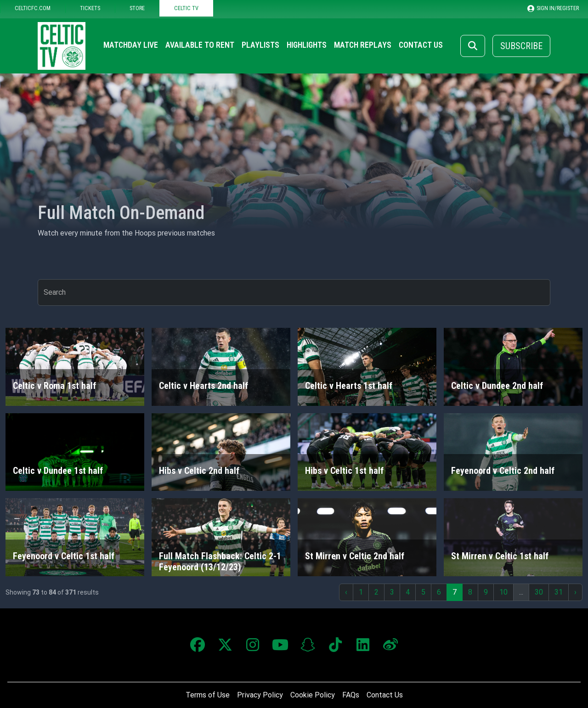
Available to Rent (200, 45)
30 (539, 592)
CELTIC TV (186, 8)
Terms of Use (208, 695)
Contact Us (421, 45)
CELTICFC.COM (33, 8)
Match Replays (363, 45)
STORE (137, 8)
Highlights (307, 45)
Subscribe (521, 46)
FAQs (351, 695)
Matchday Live (131, 45)
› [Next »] (575, 592)
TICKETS (90, 8)
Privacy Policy (260, 695)
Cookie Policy (313, 695)
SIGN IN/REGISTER (553, 8)
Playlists (260, 45)
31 (559, 592)
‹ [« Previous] (346, 592)
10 (503, 592)
